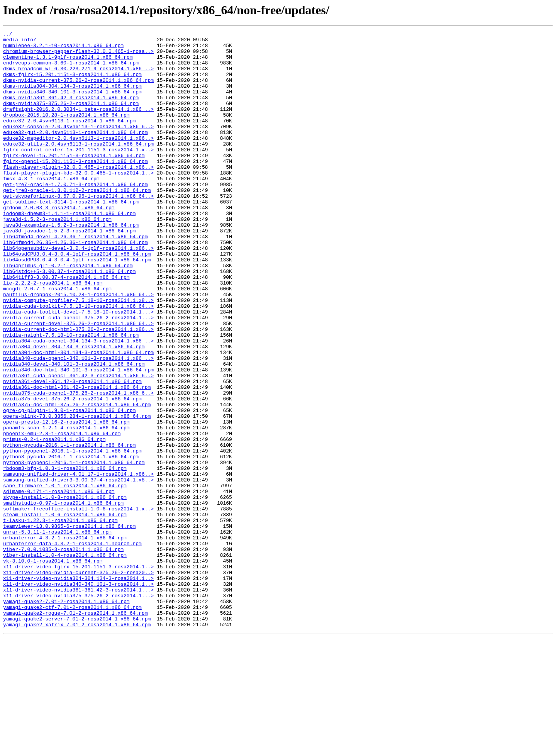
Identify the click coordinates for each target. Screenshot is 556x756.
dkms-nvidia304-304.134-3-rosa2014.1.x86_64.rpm (72, 97)
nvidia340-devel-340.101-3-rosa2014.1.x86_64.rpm (74, 431)
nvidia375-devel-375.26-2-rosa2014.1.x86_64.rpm (72, 473)
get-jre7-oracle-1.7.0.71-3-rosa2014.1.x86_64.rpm (75, 215)
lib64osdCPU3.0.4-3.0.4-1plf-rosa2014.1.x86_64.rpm (77, 299)
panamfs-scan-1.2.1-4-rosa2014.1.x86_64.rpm (66, 507)
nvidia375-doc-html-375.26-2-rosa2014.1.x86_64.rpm (77, 480)
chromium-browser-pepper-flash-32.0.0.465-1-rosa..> (78, 56)
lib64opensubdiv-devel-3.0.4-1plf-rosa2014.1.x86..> (78, 292)
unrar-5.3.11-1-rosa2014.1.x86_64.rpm (57, 632)
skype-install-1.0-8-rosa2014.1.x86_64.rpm (65, 591)
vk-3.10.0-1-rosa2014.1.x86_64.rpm (53, 667)
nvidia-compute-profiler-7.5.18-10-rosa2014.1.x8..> (78, 354)
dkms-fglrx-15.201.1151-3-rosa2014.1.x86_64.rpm (72, 83)
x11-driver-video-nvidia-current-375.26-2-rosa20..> (78, 681)
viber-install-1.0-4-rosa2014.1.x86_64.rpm (65, 660)
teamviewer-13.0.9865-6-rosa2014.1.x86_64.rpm (69, 625)
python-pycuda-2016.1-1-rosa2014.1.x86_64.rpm (69, 528)
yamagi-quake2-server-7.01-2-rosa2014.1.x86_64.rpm (77, 737)
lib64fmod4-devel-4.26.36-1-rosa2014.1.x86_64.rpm (75, 278)
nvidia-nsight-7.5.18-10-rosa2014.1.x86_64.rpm (71, 396)
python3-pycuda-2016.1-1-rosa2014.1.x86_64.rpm (71, 542)
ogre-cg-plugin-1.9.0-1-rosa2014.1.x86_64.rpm (69, 486)
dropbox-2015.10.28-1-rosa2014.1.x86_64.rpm (66, 132)
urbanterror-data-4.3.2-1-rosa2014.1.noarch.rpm (72, 646)
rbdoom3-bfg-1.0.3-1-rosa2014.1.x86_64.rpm (65, 556)
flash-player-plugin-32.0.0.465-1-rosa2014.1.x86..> (78, 195)
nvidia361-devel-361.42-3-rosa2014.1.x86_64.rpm (72, 452)
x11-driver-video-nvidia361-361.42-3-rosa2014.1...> (78, 702)
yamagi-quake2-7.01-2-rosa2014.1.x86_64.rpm (66, 716)
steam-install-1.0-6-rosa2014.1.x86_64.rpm (65, 612)
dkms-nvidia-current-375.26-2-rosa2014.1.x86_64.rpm (78, 90)
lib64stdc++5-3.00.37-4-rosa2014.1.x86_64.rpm (69, 320)
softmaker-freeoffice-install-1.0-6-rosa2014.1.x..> (78, 605)
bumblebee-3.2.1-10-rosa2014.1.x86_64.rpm (63, 49)
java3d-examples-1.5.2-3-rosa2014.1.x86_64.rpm (71, 264)
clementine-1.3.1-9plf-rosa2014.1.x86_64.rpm (68, 63)
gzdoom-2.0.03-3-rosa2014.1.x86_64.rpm (59, 243)
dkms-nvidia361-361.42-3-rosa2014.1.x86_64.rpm (71, 111)
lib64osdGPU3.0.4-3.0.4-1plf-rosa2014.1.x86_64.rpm (77, 306)
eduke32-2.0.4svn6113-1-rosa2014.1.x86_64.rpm (69, 139)
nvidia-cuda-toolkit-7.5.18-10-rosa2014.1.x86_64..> (78, 361)
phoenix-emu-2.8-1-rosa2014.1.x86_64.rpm (62, 514)
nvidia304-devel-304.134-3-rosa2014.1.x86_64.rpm (74, 410)
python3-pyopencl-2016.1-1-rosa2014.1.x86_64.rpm (74, 549)
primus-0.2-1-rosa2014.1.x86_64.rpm (54, 521)
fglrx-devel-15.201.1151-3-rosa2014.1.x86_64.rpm (74, 181)
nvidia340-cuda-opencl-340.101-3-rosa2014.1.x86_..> (78, 424)
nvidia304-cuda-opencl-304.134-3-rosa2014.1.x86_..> (78, 403)
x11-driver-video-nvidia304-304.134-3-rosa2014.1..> (78, 688)
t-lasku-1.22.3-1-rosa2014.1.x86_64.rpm (60, 619)
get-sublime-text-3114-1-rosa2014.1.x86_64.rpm (71, 236)
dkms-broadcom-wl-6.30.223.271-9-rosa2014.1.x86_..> (78, 76)
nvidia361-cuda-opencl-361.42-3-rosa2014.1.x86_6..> (78, 445)
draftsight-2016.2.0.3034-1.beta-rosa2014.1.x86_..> (78, 125)
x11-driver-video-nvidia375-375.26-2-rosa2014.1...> (78, 709)
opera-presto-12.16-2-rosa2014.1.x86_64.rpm (66, 500)
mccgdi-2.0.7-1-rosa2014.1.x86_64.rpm (57, 341)
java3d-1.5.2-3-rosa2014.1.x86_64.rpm (57, 257)
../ (8, 35)
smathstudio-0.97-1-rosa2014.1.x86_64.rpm (63, 598)
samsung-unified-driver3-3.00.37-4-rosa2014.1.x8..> (78, 570)
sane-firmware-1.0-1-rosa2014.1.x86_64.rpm (65, 577)
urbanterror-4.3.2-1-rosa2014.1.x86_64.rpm (65, 639)
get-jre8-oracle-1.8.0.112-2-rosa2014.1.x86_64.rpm (77, 222)
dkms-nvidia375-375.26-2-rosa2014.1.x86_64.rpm (71, 118)
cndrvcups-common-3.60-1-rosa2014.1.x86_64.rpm (71, 69)
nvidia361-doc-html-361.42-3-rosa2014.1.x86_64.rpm (77, 459)
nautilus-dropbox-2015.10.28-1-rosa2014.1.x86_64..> (78, 347)
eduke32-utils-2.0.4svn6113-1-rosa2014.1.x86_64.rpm (78, 167)
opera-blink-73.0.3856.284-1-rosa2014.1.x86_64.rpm (77, 493)
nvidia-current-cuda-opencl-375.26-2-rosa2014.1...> (78, 375)
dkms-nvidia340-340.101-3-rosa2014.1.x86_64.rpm (72, 104)
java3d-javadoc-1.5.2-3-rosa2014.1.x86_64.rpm (69, 271)
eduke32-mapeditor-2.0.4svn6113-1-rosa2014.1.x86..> (78, 160)
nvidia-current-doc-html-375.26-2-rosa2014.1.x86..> (78, 389)
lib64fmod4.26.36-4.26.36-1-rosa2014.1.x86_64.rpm (75, 285)
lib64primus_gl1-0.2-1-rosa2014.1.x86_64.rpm (68, 313)
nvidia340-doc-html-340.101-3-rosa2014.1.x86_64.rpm (78, 438)
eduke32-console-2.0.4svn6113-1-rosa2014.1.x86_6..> (78, 146)
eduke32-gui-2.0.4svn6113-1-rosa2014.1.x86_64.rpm (75, 153)
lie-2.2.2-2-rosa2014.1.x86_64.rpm (53, 334)
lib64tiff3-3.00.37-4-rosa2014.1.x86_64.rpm (66, 327)
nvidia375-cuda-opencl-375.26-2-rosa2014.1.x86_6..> (78, 466)
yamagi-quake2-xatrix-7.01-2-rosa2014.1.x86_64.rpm (77, 744)
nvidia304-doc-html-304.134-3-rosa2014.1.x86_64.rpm (78, 417)
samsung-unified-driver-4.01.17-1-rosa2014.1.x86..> (78, 563)
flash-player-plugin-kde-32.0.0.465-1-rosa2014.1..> (78, 202)
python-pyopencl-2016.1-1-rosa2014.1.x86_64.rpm (72, 535)
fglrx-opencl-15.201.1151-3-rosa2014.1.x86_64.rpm (75, 188)
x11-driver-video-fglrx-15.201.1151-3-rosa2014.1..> (78, 674)
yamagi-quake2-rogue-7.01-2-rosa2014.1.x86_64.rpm (75, 730)
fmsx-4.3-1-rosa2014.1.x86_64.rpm (51, 208)
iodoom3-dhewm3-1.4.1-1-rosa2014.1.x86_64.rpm (69, 250)
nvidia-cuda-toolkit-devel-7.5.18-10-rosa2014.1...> (78, 368)
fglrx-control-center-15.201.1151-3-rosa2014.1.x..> (78, 174)
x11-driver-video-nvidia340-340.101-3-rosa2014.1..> (78, 695)
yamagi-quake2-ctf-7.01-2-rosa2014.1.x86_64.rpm (72, 723)
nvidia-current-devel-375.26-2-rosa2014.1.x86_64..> (78, 382)
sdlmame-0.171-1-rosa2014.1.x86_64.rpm (59, 584)
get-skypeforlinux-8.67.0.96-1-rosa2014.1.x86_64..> (78, 229)
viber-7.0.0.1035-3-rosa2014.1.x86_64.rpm (63, 653)
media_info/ (20, 42)
